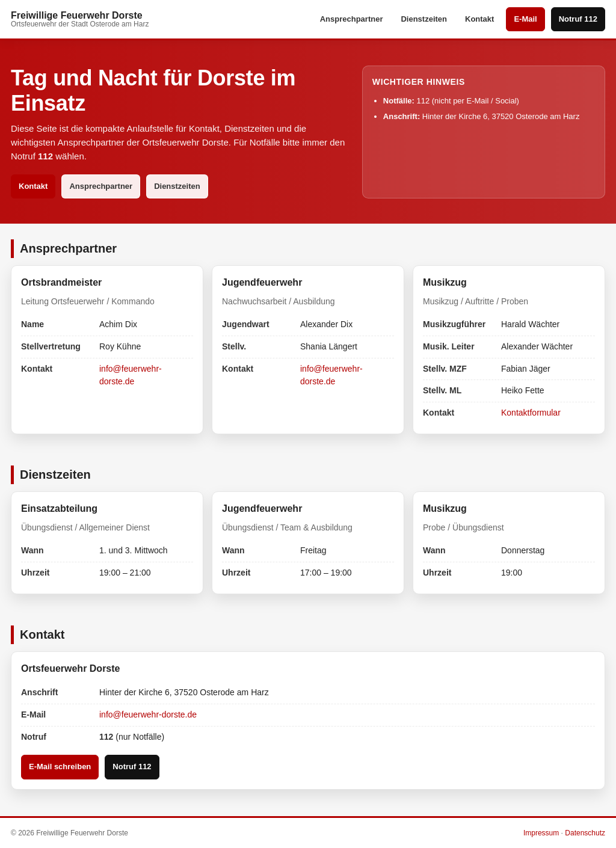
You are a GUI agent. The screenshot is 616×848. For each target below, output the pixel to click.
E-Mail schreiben (60, 767)
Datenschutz (585, 833)
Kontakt (479, 19)
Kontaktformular (531, 413)
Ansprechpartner (352, 19)
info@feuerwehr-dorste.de (148, 714)
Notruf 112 (578, 19)
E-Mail (525, 19)
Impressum (541, 833)
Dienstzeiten (424, 19)
